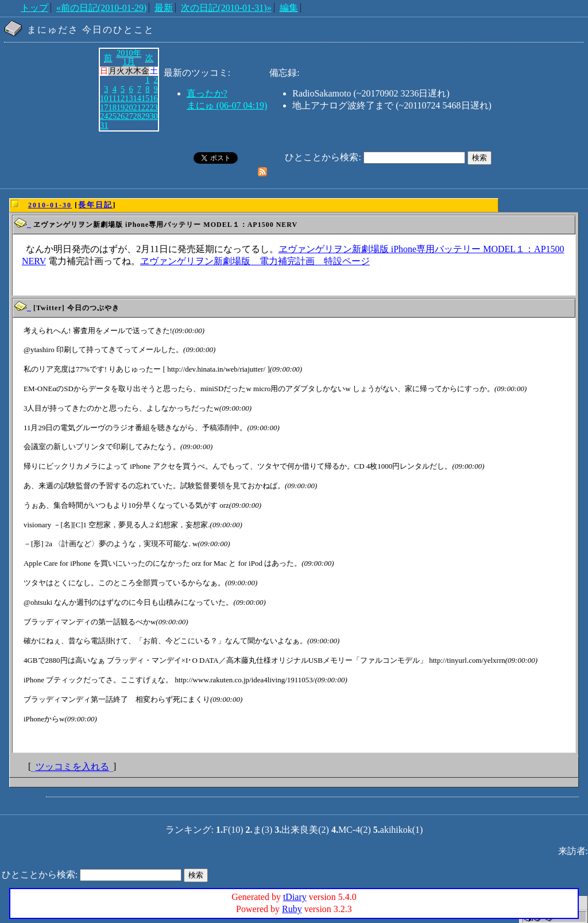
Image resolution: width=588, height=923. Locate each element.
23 (153, 107)
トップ (34, 8)
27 (129, 116)
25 (112, 116)
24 (104, 116)
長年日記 (95, 205)
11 (113, 98)
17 (104, 107)
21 (137, 107)
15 (145, 98)
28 (137, 116)
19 (121, 107)
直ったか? (207, 93)
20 (129, 107)
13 (129, 98)
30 (153, 116)
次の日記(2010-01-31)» (226, 8)
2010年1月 (129, 57)
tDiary (295, 897)
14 (137, 98)
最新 (164, 8)
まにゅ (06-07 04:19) (227, 105)
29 (145, 116)
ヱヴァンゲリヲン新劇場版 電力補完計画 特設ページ (255, 261)
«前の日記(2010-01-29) (101, 8)
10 (104, 98)
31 (104, 125)
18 (112, 107)
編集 (289, 8)
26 (121, 116)
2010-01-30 (50, 205)
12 (121, 98)
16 (153, 98)
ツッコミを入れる (72, 766)
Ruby (292, 909)
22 (145, 107)
